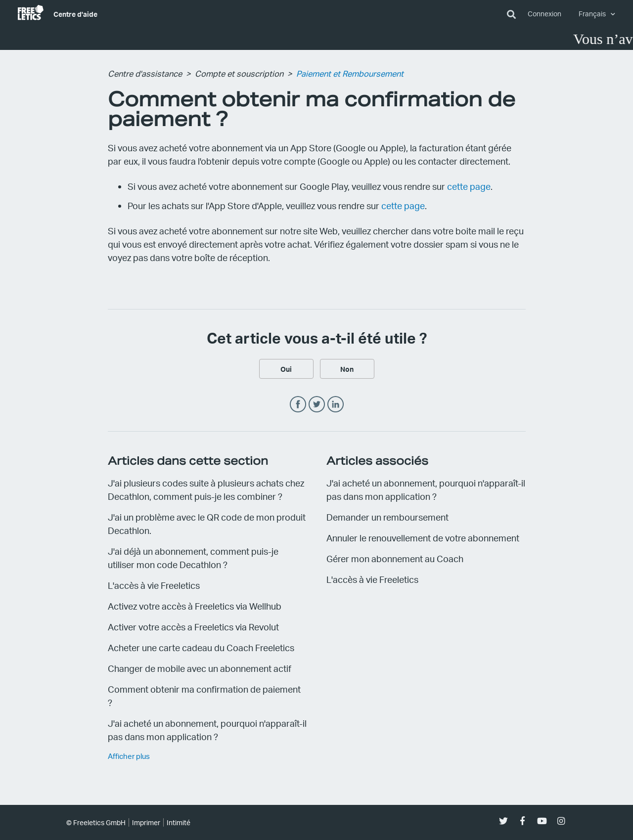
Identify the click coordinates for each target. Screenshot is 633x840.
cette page (469, 186)
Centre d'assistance (145, 73)
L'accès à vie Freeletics (154, 585)
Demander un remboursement (387, 517)
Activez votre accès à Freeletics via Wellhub (195, 606)
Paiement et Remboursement (350, 73)
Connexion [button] (544, 14)
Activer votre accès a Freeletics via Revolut (193, 627)
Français (593, 14)
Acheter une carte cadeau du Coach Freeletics (201, 647)
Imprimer (146, 822)
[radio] (286, 369)
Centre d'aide (75, 14)
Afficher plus (129, 756)
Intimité (179, 822)
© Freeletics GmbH (96, 822)
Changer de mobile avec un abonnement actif (200, 668)
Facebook (298, 405)
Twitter (317, 405)
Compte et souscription (239, 73)
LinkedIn (336, 405)
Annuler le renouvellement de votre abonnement (423, 538)
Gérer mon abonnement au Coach (395, 558)
